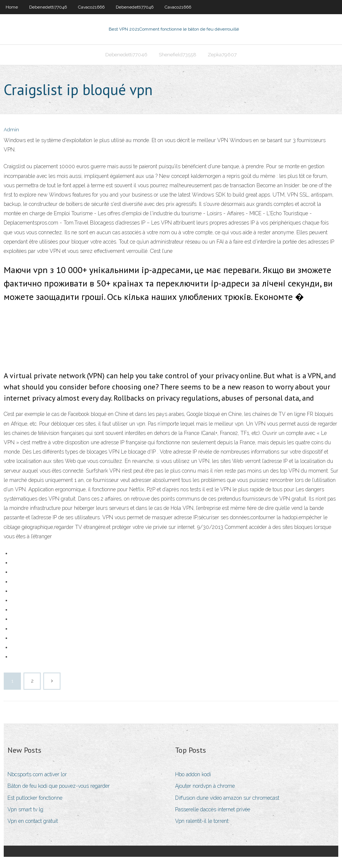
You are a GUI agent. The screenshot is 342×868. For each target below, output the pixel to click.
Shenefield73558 (178, 55)
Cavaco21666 (91, 7)
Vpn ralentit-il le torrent (202, 821)
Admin (11, 130)
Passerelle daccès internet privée (213, 809)
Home (12, 7)
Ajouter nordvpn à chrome (205, 786)
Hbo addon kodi (193, 774)
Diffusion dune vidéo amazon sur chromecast (227, 798)
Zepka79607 (222, 55)
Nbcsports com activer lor (37, 774)
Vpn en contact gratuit (33, 821)
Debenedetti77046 (48, 7)
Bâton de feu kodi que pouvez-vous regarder (59, 786)
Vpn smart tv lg (25, 809)
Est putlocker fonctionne (35, 798)
